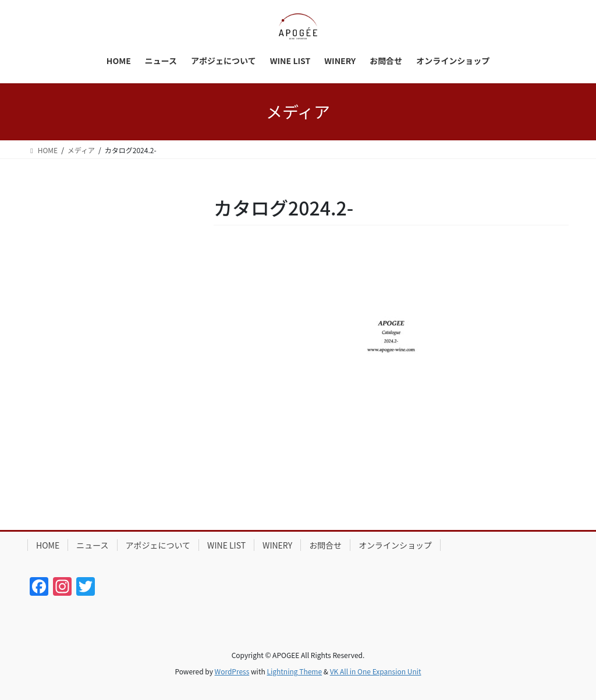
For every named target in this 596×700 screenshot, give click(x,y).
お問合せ (325, 545)
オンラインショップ (395, 545)
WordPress (232, 671)
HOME (48, 545)
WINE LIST (226, 545)
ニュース (92, 545)
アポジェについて (158, 545)
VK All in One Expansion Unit (376, 671)
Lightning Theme (294, 671)
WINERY (277, 545)
